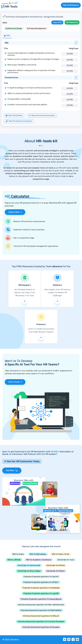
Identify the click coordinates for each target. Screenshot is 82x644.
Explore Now (15, 212)
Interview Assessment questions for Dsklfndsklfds (41, 610)
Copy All (57, 22)
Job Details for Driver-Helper (29, 571)
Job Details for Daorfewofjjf (29, 565)
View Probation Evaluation (19, 121)
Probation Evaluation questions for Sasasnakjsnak (41, 599)
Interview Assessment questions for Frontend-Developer (41, 622)
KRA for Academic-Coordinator (39, 560)
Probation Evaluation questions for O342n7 (41, 582)
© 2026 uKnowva (11, 640)
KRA (7, 43)
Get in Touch (15, 382)
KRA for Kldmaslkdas (38, 554)
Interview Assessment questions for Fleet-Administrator (41, 605)
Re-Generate (72, 22)
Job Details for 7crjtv (66, 560)
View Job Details (14, 116)
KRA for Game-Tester (61, 554)
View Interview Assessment (42, 116)
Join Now (12, 471)
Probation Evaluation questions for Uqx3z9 (41, 577)
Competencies (11, 78)
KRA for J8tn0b (14, 560)
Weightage (74, 48)
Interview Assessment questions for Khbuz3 (41, 616)
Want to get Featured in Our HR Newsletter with (31, 452)
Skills (5, 23)
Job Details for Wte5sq (55, 565)
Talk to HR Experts (71, 5)
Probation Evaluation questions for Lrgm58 (41, 594)
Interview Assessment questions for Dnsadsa (41, 627)
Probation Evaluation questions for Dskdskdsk (41, 588)
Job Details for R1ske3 (55, 571)
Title (6, 48)
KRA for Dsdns (18, 554)
